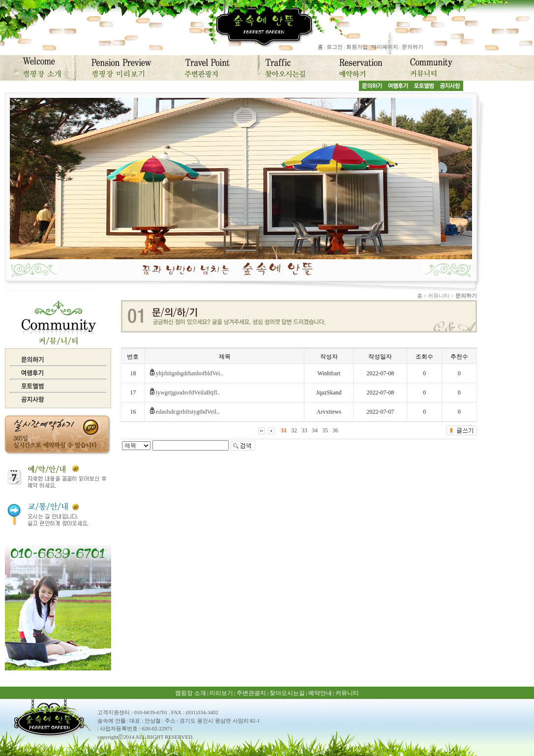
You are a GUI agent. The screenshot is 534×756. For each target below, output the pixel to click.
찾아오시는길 (287, 693)
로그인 (335, 47)
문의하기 (413, 47)
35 (325, 430)
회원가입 (357, 47)
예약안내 (320, 693)
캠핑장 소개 (191, 693)
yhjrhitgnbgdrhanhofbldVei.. (190, 373)
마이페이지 (385, 47)
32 (294, 430)
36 (335, 430)
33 (304, 430)
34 (315, 430)
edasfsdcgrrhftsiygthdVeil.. (188, 412)
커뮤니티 (347, 693)
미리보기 (221, 693)
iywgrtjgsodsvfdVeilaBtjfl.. (188, 393)
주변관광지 (251, 693)
